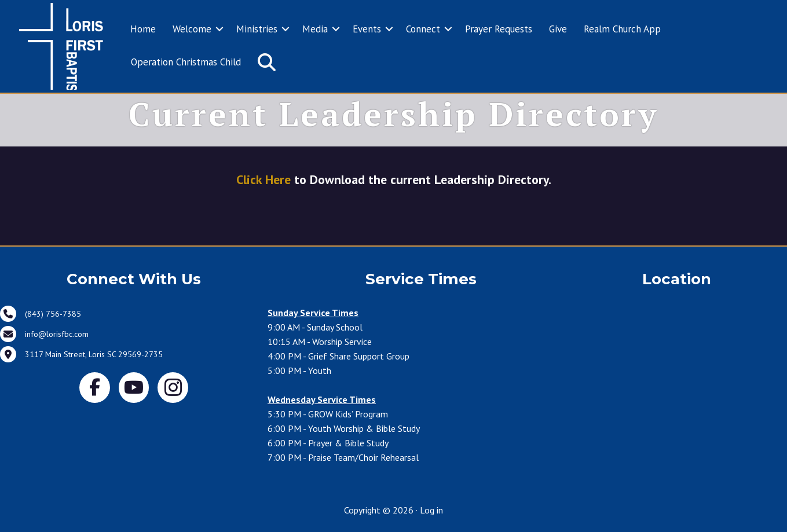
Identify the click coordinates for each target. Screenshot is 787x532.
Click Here (263, 179)
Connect (423, 29)
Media (315, 29)
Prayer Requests (499, 29)
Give (558, 29)
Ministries (257, 29)
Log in (431, 510)
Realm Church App (622, 29)
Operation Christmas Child (186, 62)
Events (367, 29)
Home (143, 29)
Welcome (192, 29)
